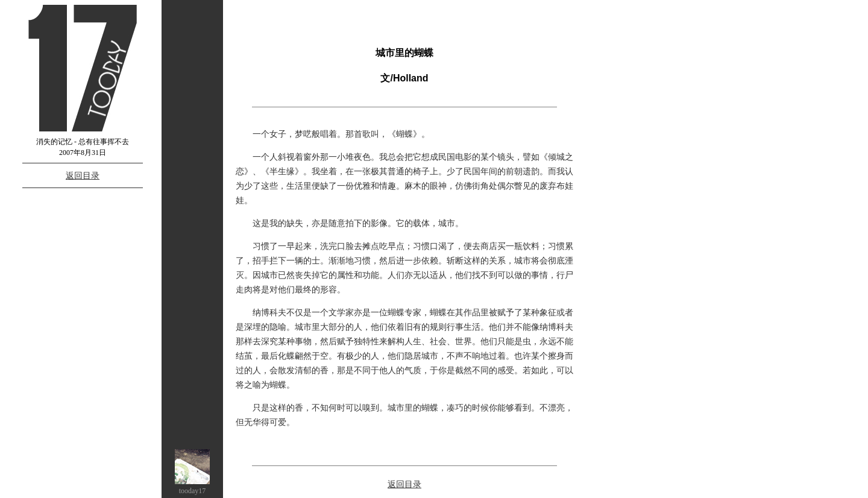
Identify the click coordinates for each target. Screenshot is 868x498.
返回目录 (83, 175)
